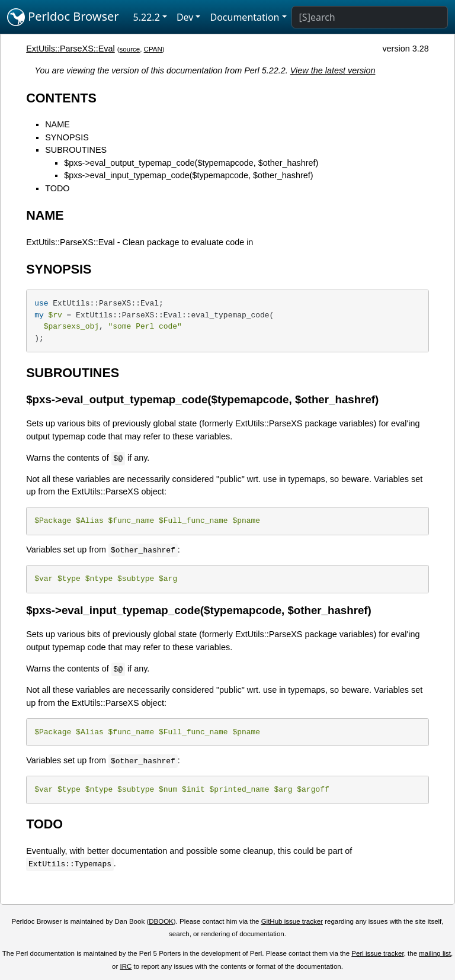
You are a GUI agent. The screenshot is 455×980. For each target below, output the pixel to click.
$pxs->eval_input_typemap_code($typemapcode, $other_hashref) (188, 175)
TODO (57, 188)
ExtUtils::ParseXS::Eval (71, 49)
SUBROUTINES (76, 150)
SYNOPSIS (67, 137)
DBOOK (161, 921)
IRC (126, 966)
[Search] (370, 17)
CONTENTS (61, 98)
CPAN (153, 49)
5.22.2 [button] (147, 17)
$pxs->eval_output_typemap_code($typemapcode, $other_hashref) (191, 163)
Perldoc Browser (63, 17)
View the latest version (333, 70)
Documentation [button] (244, 17)
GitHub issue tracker (292, 921)
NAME (57, 124)
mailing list (435, 953)
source (130, 49)
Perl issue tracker (377, 953)
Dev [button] (185, 17)
